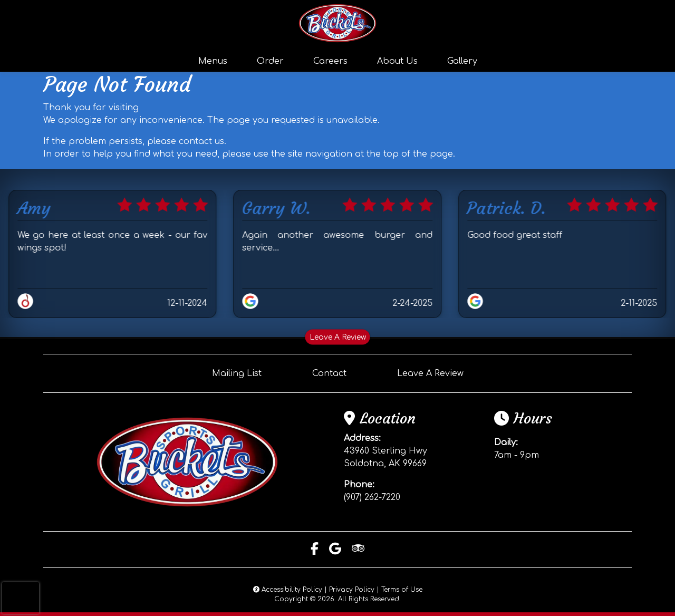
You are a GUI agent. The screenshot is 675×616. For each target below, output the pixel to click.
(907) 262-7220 (372, 497)
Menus (213, 61)
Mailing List (237, 373)
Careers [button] (330, 61)
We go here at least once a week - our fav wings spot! (113, 242)
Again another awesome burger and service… (338, 242)
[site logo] (337, 23)
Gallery (462, 61)
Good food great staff (515, 235)
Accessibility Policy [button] (288, 590)
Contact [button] (329, 373)
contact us (201, 141)
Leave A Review (338, 337)
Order (270, 61)
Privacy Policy (352, 590)
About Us (397, 61)
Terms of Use (402, 590)
